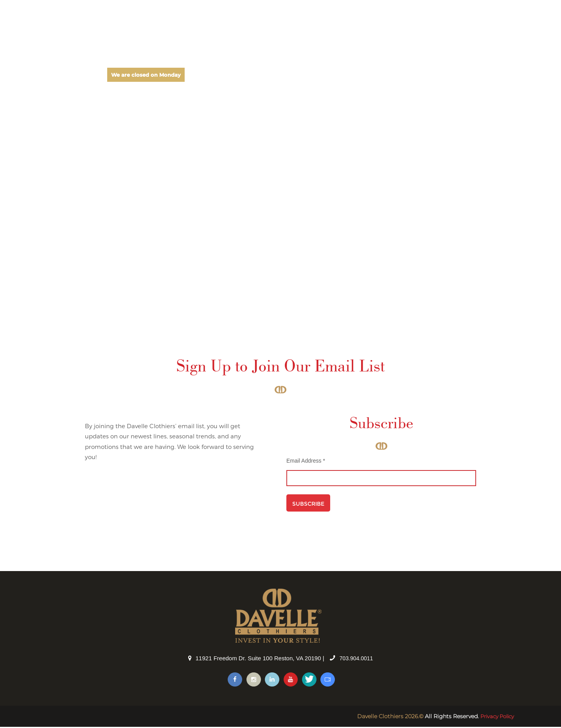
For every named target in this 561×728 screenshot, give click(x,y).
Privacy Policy (495, 717)
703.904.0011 (356, 658)
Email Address (306, 461)
